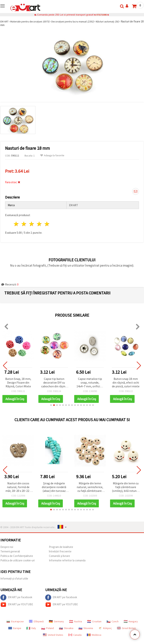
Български (15, 621)
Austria (76, 621)
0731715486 (102, 15)
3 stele (32, 224)
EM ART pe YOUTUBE (17, 605)
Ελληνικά (36, 621)
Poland (48, 628)
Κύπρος (105, 628)
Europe (15, 628)
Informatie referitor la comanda (67, 560)
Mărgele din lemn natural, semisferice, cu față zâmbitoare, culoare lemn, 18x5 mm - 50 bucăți (90, 487)
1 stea (16, 224)
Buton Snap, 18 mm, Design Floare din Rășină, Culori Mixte (18, 382)
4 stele (39, 224)
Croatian (94, 621)
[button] (51, 405)
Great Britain (126, 628)
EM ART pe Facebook (16, 597)
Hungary (131, 621)
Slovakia (66, 628)
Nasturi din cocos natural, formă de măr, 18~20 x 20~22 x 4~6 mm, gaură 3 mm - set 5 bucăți (18, 487)
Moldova (94, 635)
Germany (56, 621)
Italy (31, 628)
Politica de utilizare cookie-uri (18, 560)
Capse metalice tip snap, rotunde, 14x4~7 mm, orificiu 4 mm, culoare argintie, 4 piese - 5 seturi (90, 383)
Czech (113, 621)
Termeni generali (10, 551)
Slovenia (86, 628)
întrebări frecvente (60, 551)
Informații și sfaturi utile (14, 578)
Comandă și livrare (59, 556)
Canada (75, 635)
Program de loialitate (61, 547)
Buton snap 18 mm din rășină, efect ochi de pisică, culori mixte (126, 382)
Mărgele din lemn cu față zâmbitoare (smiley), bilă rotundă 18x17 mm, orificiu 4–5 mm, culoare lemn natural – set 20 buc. (126, 487)
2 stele (24, 224)
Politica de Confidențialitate (17, 556)
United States (53, 635)
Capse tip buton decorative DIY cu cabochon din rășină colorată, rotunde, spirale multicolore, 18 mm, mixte (54, 383)
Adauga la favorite (52, 155)
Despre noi (7, 547)
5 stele (47, 224)
